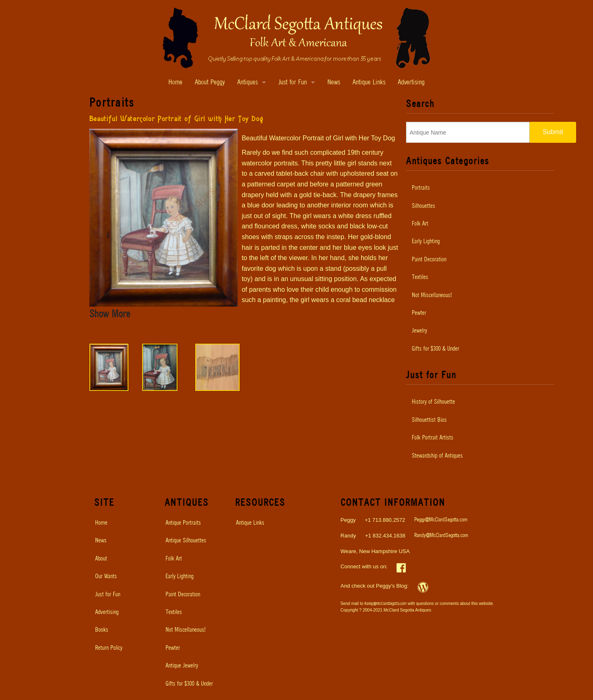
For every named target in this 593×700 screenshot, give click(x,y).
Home (175, 83)
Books (102, 630)
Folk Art (420, 224)
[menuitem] (480, 188)
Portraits (421, 188)
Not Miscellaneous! (432, 295)
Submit (553, 132)
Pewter (419, 313)
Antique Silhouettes (186, 541)
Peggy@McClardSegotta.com (441, 520)
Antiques (247, 83)
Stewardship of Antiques (437, 456)
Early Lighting (426, 242)
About (101, 559)
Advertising (411, 83)
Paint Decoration (429, 260)
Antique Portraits (183, 523)
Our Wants (106, 577)
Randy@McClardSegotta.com (441, 536)
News (334, 83)
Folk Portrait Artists (433, 438)
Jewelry (419, 331)
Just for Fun (293, 83)
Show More (110, 314)
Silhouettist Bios (429, 420)
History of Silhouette (433, 402)
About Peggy (210, 83)
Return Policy (109, 648)
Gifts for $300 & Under (435, 349)
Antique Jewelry (182, 666)
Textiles (420, 277)
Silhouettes (424, 206)
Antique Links (369, 83)
